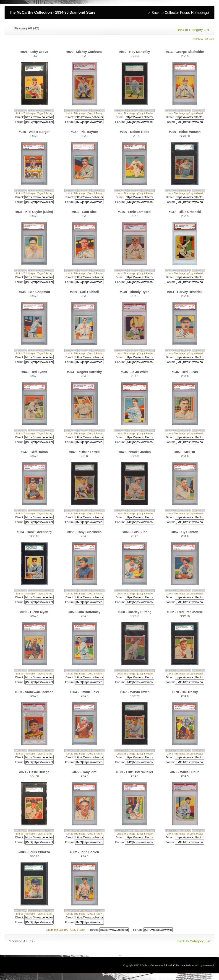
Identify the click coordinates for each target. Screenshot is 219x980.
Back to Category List (193, 30)
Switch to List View (203, 39)
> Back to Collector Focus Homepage (179, 13)
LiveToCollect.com (176, 965)
